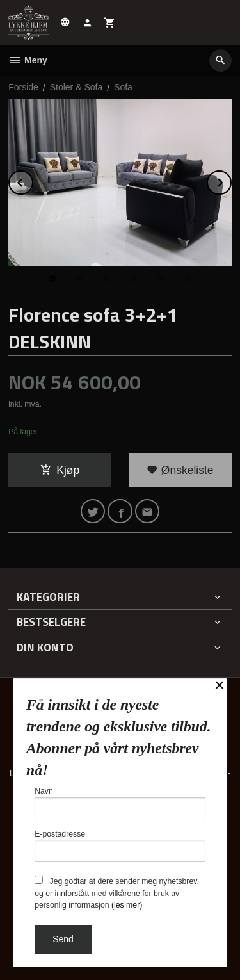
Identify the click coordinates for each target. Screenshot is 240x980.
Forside (23, 87)
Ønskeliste (180, 470)
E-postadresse (120, 846)
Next (231, 180)
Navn (120, 803)
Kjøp (60, 470)
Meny (28, 60)
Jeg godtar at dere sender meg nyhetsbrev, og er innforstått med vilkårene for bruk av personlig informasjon (117, 893)
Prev (33, 180)
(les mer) (127, 905)
